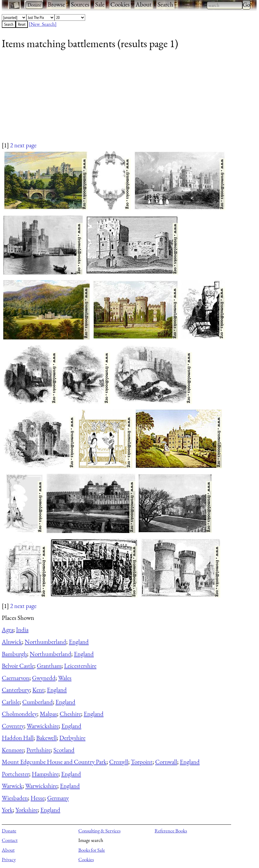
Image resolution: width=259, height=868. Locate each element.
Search (165, 4)
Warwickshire (43, 726)
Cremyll (119, 762)
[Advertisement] (125, 99)
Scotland (64, 750)
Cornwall (166, 762)
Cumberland (38, 702)
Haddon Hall (18, 738)
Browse (56, 4)
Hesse (38, 798)
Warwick (12, 786)
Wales (65, 678)
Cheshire (70, 714)
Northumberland (45, 642)
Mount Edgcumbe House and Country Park (54, 762)
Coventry (13, 726)
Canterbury (16, 690)
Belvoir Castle (18, 666)
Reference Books (171, 831)
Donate (9, 831)
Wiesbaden (15, 798)
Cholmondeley (19, 714)
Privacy (9, 859)
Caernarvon (16, 678)
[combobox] (225, 5)
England (79, 642)
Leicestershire (80, 666)
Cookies (120, 4)
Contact (10, 840)
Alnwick (12, 642)
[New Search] (43, 24)
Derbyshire (72, 738)
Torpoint (142, 762)
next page (25, 145)
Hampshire (45, 774)
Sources (80, 4)
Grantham (49, 666)
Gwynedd (44, 678)
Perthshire (39, 750)
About (144, 4)
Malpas (48, 714)
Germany (58, 798)
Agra (8, 630)
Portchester (15, 774)
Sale (100, 4)
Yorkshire (27, 810)
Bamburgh (14, 654)
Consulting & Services (99, 831)
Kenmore (13, 750)
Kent (38, 690)
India (22, 630)
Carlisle (11, 702)
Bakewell (46, 738)
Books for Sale (92, 850)
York (7, 810)
